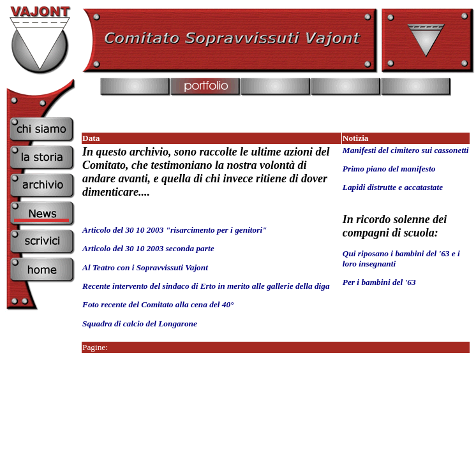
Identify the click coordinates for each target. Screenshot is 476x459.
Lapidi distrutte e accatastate (393, 187)
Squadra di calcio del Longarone (141, 324)
